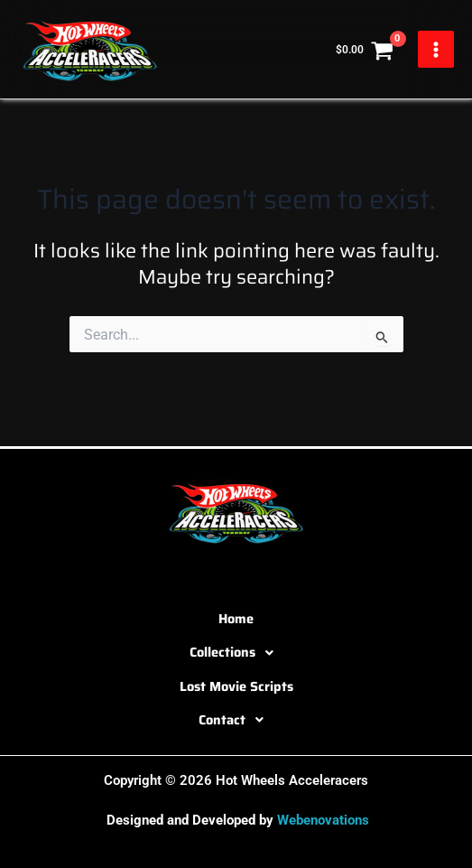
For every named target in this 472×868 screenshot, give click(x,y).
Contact (236, 720)
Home (236, 618)
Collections (236, 653)
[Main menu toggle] (436, 49)
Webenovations (323, 820)
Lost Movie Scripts (236, 686)
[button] (236, 653)
